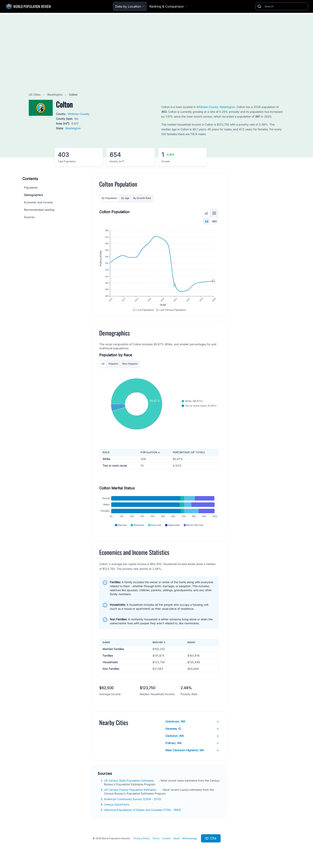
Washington (55, 95)
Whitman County (79, 114)
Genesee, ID (192, 729)
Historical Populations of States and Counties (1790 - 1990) (143, 810)
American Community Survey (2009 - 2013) (133, 799)
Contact (166, 838)
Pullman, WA (192, 743)
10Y (214, 221)
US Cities (35, 95)
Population (31, 188)
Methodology (190, 838)
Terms (156, 838)
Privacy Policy (142, 838)
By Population (109, 198)
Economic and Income (38, 202)
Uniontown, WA (192, 722)
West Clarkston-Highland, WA (192, 750)
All (206, 221)
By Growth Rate (142, 198)
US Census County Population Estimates (131, 790)
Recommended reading (39, 210)
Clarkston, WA (192, 736)
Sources (29, 217)
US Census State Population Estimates (129, 780)
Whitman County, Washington (216, 107)
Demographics (33, 195)
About (177, 838)
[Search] (285, 6)
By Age (125, 198)
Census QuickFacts (117, 804)
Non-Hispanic (130, 364)
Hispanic (113, 364)
